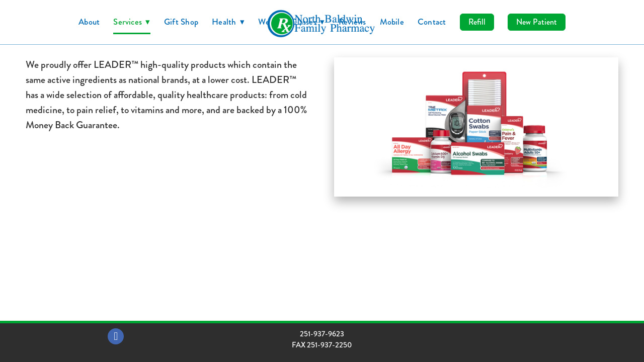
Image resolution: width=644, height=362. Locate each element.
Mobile (392, 22)
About (89, 22)
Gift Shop (181, 22)
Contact (432, 22)
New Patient (537, 22)
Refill (477, 22)
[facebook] (116, 336)
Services (132, 22)
